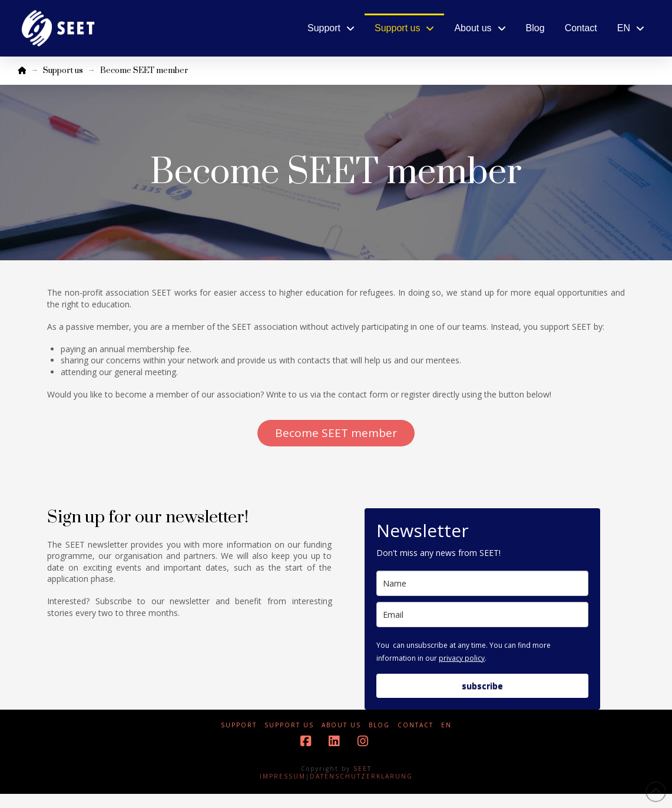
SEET (363, 769)
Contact (416, 725)
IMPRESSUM (283, 776)
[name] (482, 583)
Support (239, 725)
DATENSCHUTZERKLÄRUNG (361, 776)
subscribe (482, 686)
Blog (379, 725)
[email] (482, 615)
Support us (289, 725)
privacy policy (462, 658)
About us (341, 725)
